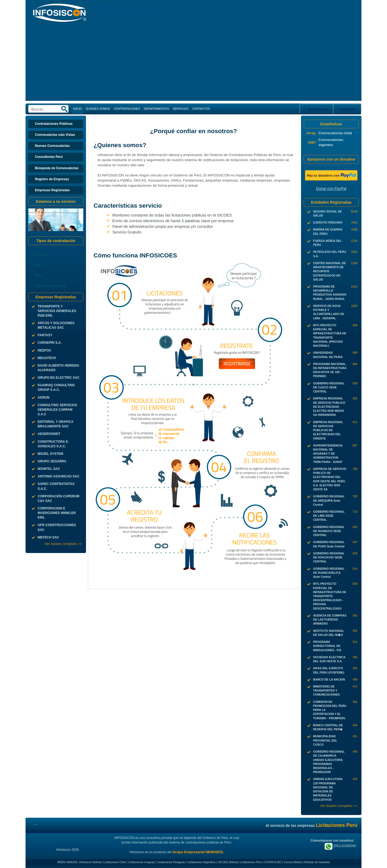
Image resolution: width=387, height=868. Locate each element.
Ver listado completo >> (63, 544)
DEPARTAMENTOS (156, 109)
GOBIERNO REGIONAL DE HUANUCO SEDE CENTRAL (329, 531)
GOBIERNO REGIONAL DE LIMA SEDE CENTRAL (329, 516)
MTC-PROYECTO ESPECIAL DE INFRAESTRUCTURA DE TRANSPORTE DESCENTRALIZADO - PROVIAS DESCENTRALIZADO (330, 596)
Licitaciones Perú (251, 862)
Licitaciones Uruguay (141, 862)
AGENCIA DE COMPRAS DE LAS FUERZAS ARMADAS (330, 619)
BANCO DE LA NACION (329, 679)
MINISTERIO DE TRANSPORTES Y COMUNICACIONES (326, 690)
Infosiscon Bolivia (90, 862)
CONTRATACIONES (127, 109)
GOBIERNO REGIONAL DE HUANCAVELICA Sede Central (329, 573)
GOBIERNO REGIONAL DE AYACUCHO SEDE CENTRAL (329, 557)
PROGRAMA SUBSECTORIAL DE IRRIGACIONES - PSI (327, 646)
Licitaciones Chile (115, 862)
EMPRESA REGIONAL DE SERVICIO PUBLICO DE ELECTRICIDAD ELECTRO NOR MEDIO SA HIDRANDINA (329, 407)
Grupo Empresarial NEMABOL (198, 852)
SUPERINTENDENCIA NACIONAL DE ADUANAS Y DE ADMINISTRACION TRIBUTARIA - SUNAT (328, 454)
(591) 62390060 (340, 846)
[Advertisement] (193, 63)
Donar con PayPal (331, 189)
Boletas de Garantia (317, 862)
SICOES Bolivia (228, 862)
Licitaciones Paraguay (171, 862)
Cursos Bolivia (293, 862)
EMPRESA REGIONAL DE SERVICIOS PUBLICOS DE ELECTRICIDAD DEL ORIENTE (328, 430)
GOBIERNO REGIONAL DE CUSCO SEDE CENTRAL (329, 387)
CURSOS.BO (273, 862)
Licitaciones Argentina (202, 862)
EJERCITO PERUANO (328, 222)
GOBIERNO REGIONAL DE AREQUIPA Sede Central (329, 500)
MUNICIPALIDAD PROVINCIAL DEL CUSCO (325, 740)
